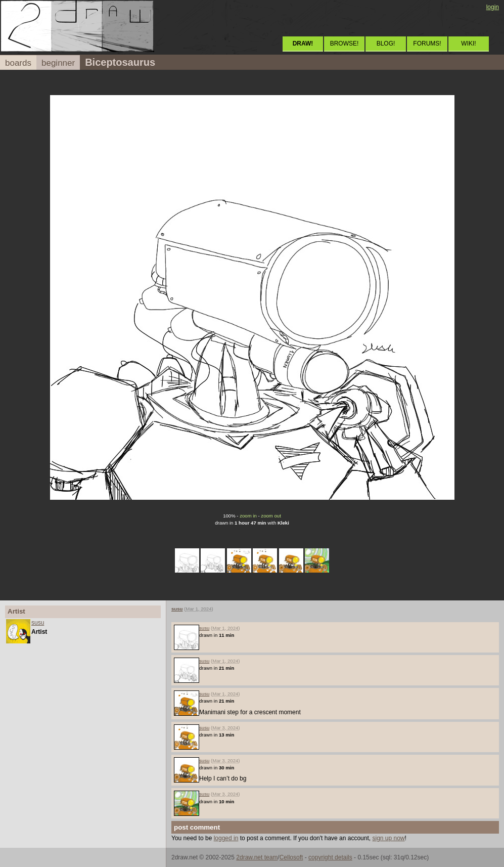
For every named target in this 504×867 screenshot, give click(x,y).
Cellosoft (291, 857)
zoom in (248, 516)
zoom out (271, 516)
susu (38, 623)
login (493, 7)
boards (18, 63)
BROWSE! (345, 44)
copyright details (330, 857)
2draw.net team (257, 857)
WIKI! (468, 44)
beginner (58, 63)
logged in (226, 838)
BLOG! (386, 44)
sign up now (388, 838)
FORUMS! (427, 44)
